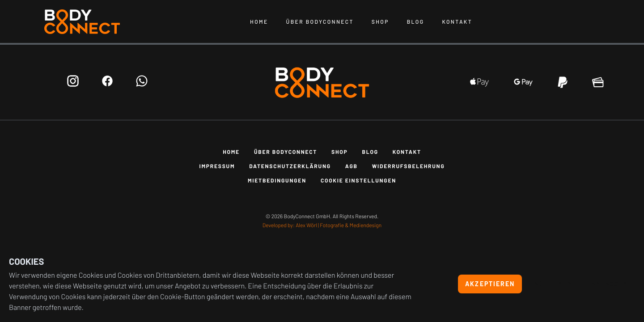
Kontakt (457, 22)
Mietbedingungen (277, 181)
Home (259, 22)
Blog (416, 22)
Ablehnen (553, 284)
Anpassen (609, 284)
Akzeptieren (490, 284)
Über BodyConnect (320, 22)
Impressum (217, 166)
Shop (380, 22)
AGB (352, 166)
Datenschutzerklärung (290, 166)
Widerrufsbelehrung (409, 166)
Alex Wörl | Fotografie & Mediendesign (339, 225)
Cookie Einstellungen (358, 181)
